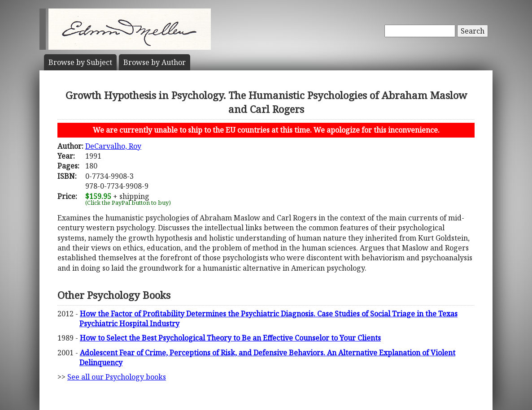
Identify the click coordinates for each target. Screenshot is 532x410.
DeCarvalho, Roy (113, 146)
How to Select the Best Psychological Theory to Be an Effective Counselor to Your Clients (230, 338)
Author (155, 62)
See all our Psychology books (117, 377)
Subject (80, 62)
